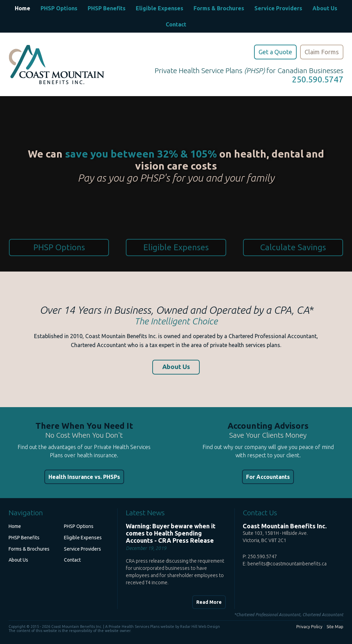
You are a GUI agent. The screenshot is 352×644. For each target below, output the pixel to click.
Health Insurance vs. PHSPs (84, 477)
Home (23, 8)
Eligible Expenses (159, 8)
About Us (325, 8)
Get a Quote (275, 52)
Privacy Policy (309, 627)
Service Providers (278, 8)
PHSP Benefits (107, 8)
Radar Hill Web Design (200, 626)
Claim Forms (322, 52)
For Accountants (268, 477)
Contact (176, 24)
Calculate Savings (293, 247)
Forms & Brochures (219, 8)
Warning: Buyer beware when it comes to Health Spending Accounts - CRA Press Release (171, 533)
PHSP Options (59, 8)
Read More (209, 602)
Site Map (335, 627)
